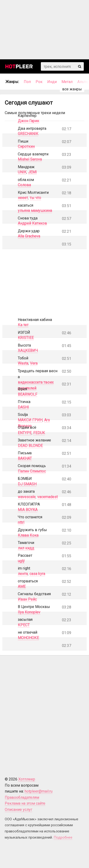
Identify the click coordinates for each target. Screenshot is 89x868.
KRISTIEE (26, 338)
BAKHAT (25, 458)
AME (22, 587)
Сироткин (26, 146)
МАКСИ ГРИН (30, 420)
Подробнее (63, 837)
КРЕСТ (24, 625)
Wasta (23, 363)
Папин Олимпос (32, 471)
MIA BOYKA (28, 510)
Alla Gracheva (29, 236)
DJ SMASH (27, 484)
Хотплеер (27, 779)
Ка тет (23, 325)
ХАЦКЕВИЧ (28, 350)
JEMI (32, 172)
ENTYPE (25, 433)
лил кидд (26, 548)
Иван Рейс (27, 599)
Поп (27, 82)
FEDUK (39, 433)
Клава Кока (28, 535)
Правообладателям (22, 797)
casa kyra (37, 574)
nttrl (21, 522)
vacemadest (47, 497)
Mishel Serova (30, 159)
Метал (67, 82)
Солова (24, 185)
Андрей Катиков (32, 223)
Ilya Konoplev (29, 612)
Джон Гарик (28, 121)
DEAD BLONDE (30, 446)
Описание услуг (19, 810)
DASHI (23, 407)
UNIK (22, 172)
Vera (34, 363)
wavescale (27, 497)
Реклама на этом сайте (25, 803)
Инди (52, 82)
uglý (21, 561)
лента (23, 574)
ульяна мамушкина (35, 211)
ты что (35, 198)
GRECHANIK (28, 134)
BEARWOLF (28, 394)
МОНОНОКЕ (28, 638)
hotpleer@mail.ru (39, 791)
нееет (23, 198)
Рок (39, 82)
